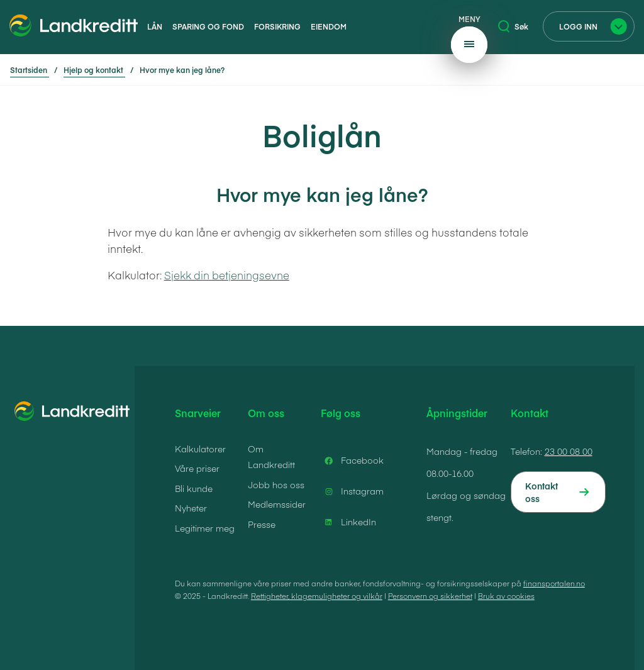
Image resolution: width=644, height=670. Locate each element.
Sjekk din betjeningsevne (227, 275)
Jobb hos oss (276, 484)
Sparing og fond (208, 26)
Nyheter (191, 508)
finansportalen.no (554, 583)
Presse (262, 524)
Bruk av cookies (506, 596)
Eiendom (329, 26)
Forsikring (277, 26)
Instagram (352, 491)
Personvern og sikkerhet (430, 596)
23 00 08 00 (569, 451)
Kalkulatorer (200, 449)
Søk (513, 26)
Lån (155, 26)
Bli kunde (194, 488)
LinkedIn (348, 522)
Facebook (352, 461)
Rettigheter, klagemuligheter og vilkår (317, 596)
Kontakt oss (541, 492)
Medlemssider (277, 504)
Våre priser (197, 468)
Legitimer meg (205, 528)
